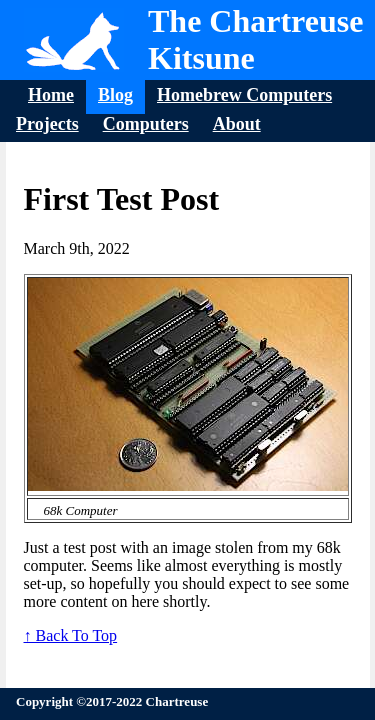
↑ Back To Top (71, 635)
